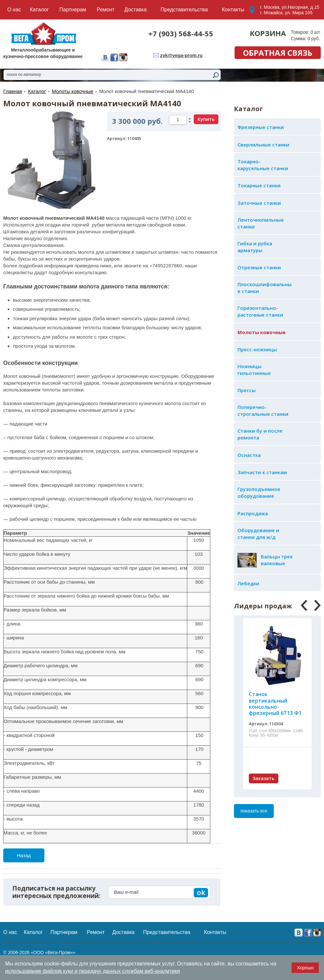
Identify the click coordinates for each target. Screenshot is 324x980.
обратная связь (278, 53)
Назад (24, 855)
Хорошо (305, 968)
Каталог (36, 91)
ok (201, 892)
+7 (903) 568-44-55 (181, 33)
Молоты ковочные (72, 91)
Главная (12, 91)
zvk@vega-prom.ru (182, 55)
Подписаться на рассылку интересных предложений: (56, 892)
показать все (254, 811)
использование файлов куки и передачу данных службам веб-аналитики (93, 971)
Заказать (264, 778)
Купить (206, 119)
